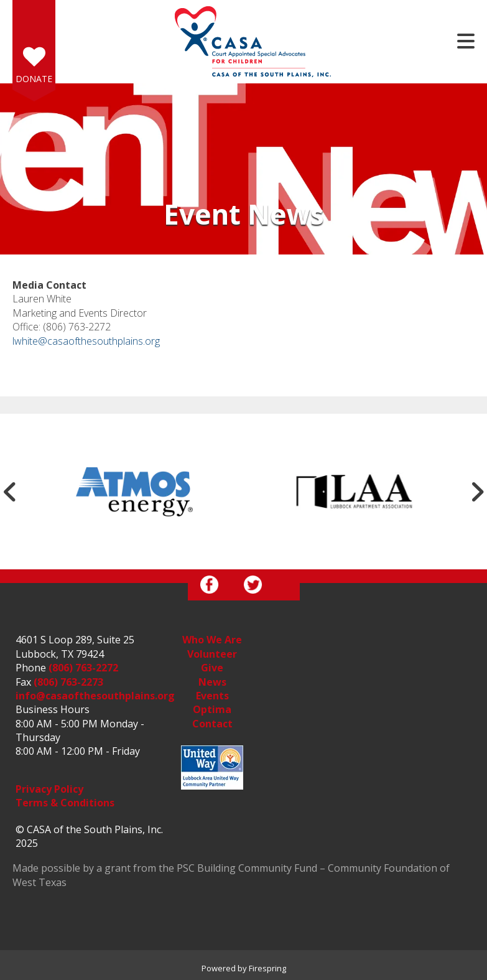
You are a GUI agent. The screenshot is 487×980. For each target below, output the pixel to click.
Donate (34, 79)
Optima (212, 709)
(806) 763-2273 (68, 682)
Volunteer (212, 654)
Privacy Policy (49, 789)
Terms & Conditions (65, 803)
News (212, 682)
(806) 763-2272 (83, 668)
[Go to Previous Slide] (10, 492)
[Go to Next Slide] (477, 492)
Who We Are (212, 640)
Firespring (267, 968)
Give (212, 668)
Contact (212, 724)
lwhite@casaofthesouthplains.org (86, 341)
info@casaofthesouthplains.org (95, 696)
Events (212, 696)
